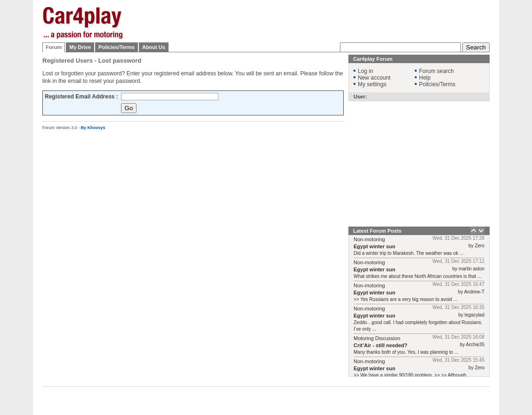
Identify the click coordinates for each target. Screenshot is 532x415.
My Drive (80, 47)
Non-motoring (369, 239)
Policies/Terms (117, 47)
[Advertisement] (318, 66)
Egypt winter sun (375, 246)
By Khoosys (93, 128)
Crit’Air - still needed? (380, 345)
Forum (54, 47)
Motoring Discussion (377, 338)
